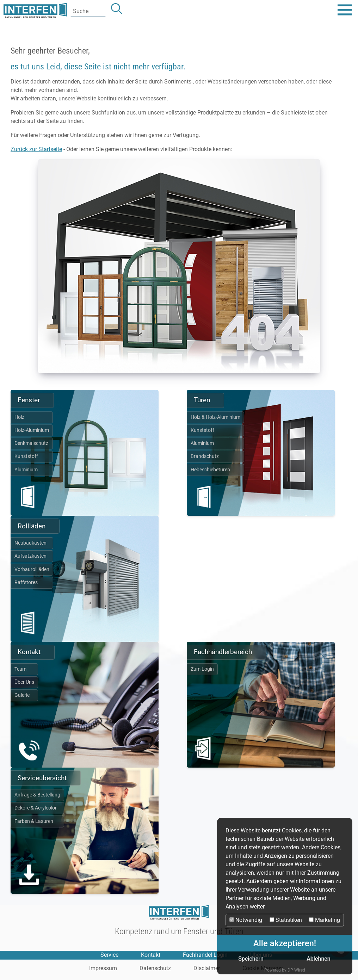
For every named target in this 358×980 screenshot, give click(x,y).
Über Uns (24, 682)
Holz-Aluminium (32, 430)
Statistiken (286, 920)
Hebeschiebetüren (210, 470)
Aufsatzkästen (30, 556)
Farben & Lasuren (34, 821)
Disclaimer (207, 968)
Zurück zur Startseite (36, 149)
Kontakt (151, 955)
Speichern (251, 959)
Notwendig (246, 920)
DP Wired (296, 970)
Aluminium (26, 470)
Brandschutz (205, 456)
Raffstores (26, 582)
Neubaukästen (30, 543)
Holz (19, 417)
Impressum (103, 968)
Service (109, 955)
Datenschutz (155, 968)
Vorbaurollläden (32, 569)
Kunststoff (26, 456)
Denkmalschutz (31, 443)
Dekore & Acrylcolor (36, 808)
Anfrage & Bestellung (37, 795)
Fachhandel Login (205, 955)
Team (20, 669)
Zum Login (202, 669)
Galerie (22, 695)
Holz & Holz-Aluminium (215, 417)
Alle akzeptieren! (285, 943)
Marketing (325, 920)
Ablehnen (319, 959)
